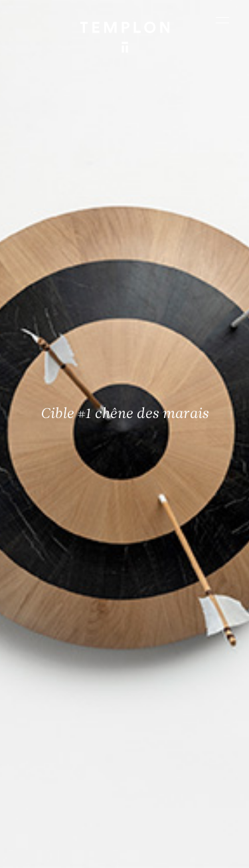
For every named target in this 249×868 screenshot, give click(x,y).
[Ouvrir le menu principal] (222, 20)
